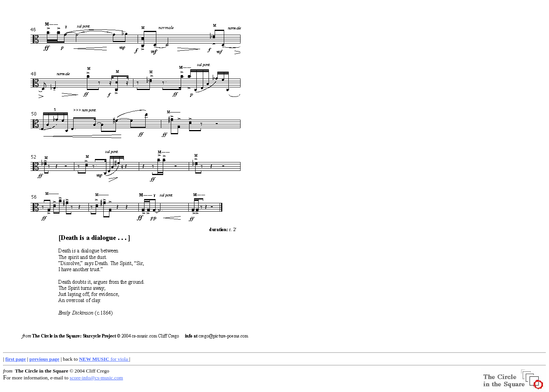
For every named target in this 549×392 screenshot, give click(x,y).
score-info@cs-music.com (96, 378)
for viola (104, 359)
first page (16, 359)
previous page (44, 359)
